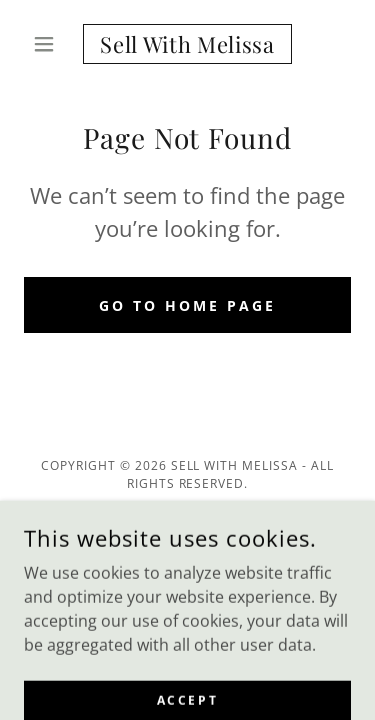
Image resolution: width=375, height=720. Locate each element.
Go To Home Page (187, 305)
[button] (48, 44)
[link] (187, 44)
